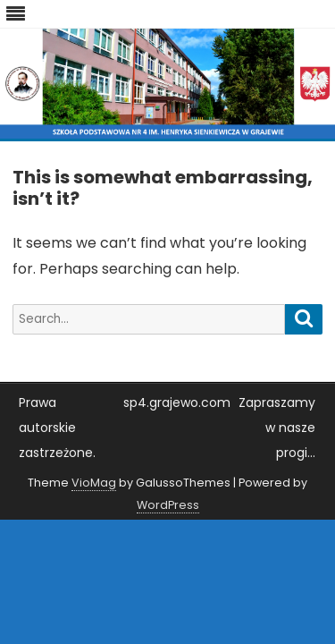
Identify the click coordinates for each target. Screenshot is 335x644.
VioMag (94, 483)
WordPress (168, 505)
